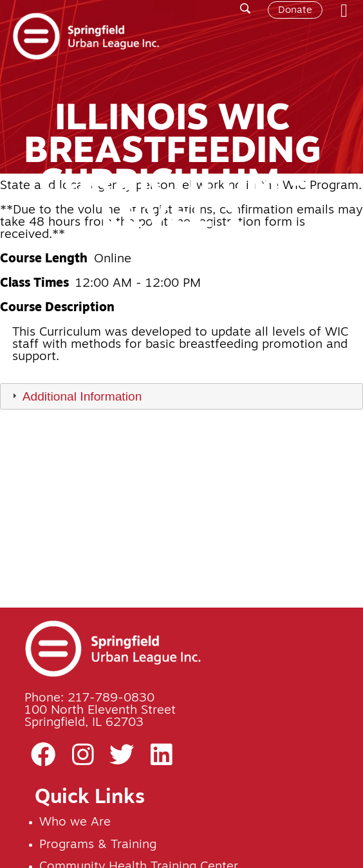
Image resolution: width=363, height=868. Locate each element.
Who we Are (75, 823)
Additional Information (82, 396)
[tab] (181, 396)
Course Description (57, 308)
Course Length (44, 259)
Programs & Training (98, 845)
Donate (295, 10)
